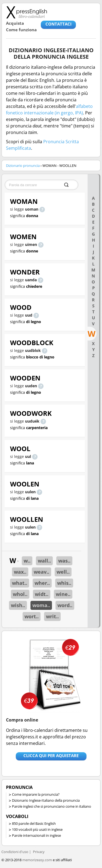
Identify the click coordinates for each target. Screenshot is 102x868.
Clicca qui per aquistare (51, 755)
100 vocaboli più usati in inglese (37, 829)
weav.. (41, 572)
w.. (27, 561)
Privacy (39, 852)
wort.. (32, 616)
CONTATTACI (58, 24)
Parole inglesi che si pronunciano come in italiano (52, 806)
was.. (64, 561)
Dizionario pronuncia (23, 166)
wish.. (18, 605)
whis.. (64, 583)
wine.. (63, 594)
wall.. (44, 561)
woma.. (41, 605)
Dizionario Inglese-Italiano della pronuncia (46, 800)
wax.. (20, 572)
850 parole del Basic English (34, 823)
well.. (63, 572)
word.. (65, 605)
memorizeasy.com (37, 860)
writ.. (52, 616)
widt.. (42, 594)
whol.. (20, 594)
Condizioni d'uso (15, 852)
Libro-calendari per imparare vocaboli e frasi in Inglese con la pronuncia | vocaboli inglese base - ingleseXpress (27, 12)
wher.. (42, 583)
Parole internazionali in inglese (36, 835)
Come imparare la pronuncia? (36, 794)
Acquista (15, 23)
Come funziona (21, 30)
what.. (20, 583)
